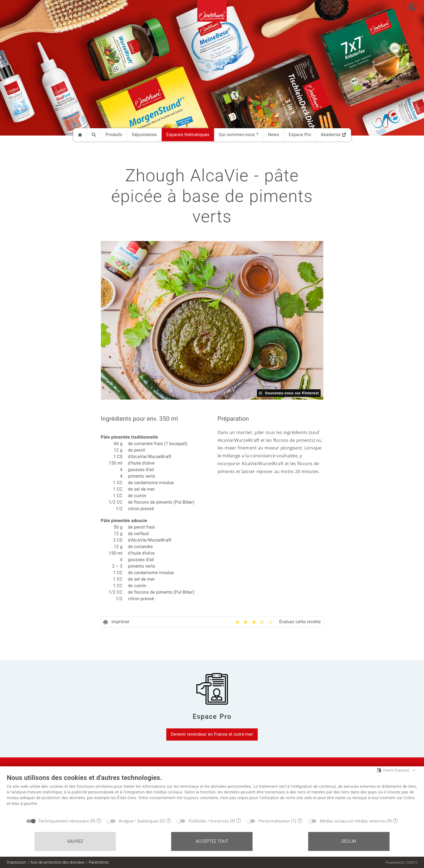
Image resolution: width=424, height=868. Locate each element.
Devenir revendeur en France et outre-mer (212, 734)
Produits (114, 135)
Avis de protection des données (57, 862)
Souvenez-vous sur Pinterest (292, 393)
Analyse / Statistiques (139, 821)
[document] (212, 794)
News (273, 135)
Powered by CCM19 (401, 862)
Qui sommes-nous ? (239, 135)
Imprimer (117, 622)
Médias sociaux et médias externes (353, 821)
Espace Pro (300, 135)
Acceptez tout (212, 841)
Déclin (349, 841)
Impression (16, 862)
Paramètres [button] (99, 862)
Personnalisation (274, 821)
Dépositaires (144, 135)
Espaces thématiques (188, 135)
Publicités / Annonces (209, 821)
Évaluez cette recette (300, 622)
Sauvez (75, 841)
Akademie (333, 135)
